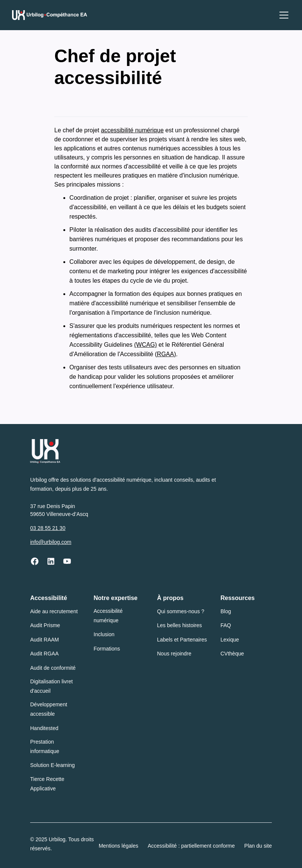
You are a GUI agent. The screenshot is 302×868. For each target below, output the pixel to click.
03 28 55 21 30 (48, 528)
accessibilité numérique (132, 130)
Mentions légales (119, 846)
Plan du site (258, 846)
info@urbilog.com (51, 542)
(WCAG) (146, 345)
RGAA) (166, 354)
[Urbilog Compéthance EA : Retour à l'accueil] (50, 15)
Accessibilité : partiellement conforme (191, 846)
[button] (282, 15)
